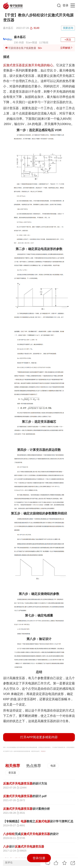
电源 (53, 766)
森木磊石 (20, 37)
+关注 (68, 40)
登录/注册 (39, 858)
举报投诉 (43, 751)
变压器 (12, 773)
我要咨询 (68, 28)
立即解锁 (66, 48)
